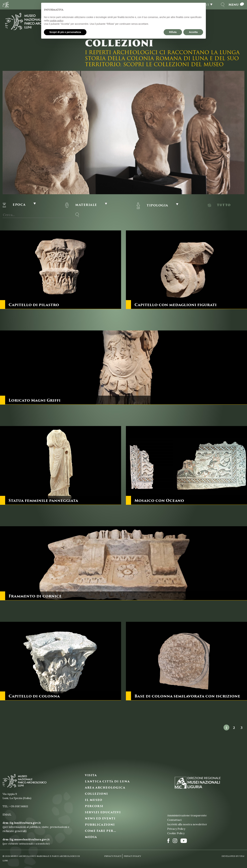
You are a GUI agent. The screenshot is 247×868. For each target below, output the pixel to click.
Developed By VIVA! (233, 856)
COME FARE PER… (101, 831)
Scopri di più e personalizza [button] (65, 32)
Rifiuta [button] (173, 32)
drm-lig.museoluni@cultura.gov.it (26, 839)
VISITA (91, 775)
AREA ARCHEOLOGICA (105, 788)
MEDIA (91, 837)
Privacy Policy (176, 829)
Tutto (224, 205)
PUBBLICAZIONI (100, 825)
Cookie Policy (176, 833)
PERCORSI (94, 806)
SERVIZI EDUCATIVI (103, 812)
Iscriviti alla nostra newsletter (187, 824)
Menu (236, 5)
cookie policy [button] (56, 21)
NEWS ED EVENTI (100, 819)
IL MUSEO (94, 800)
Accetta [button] (193, 32)
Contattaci (174, 820)
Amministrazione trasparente (187, 815)
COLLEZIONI (96, 794)
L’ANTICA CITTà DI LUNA (107, 782)
